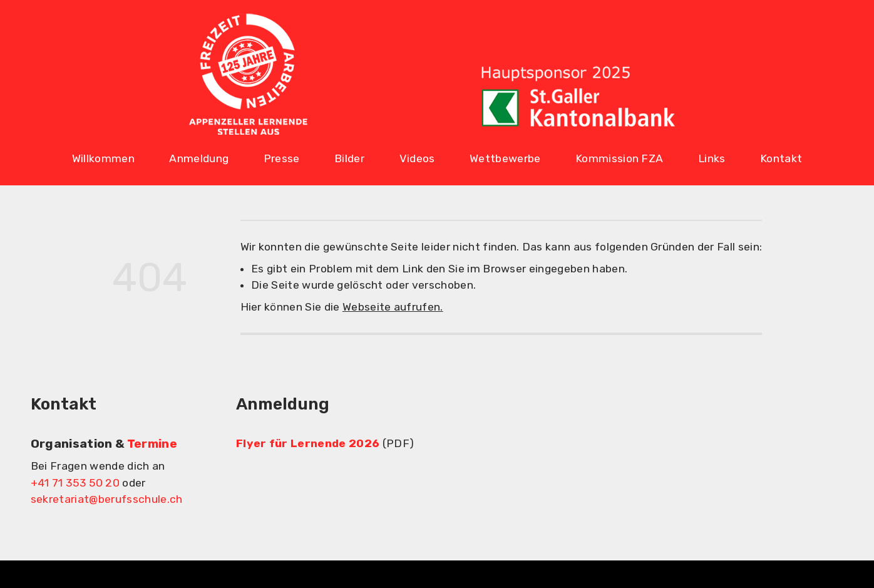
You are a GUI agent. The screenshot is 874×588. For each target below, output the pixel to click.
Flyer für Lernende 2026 (308, 443)
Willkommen (103, 158)
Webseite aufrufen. (393, 307)
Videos (417, 158)
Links (712, 158)
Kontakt (781, 158)
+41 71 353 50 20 (75, 483)
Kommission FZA (619, 158)
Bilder (349, 158)
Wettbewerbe (505, 158)
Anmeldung (199, 158)
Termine (152, 444)
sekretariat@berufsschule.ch (107, 499)
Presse (282, 158)
